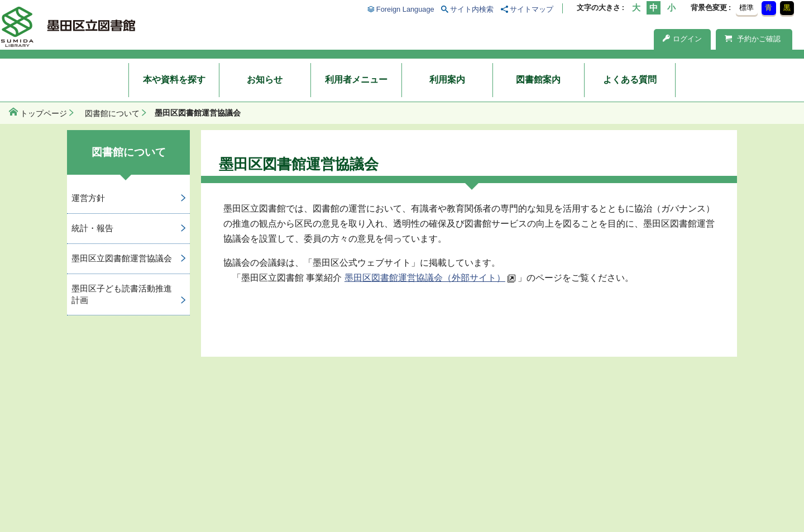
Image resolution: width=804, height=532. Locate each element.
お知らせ (265, 80)
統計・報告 (92, 228)
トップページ (44, 113)
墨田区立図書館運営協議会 (122, 258)
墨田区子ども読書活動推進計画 (122, 294)
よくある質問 (630, 80)
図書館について (112, 113)
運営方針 (88, 198)
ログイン (682, 39)
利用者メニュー (356, 80)
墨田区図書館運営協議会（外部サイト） (425, 278)
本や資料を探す (174, 80)
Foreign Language (405, 9)
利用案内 (447, 80)
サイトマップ (532, 9)
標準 (746, 8)
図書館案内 (538, 80)
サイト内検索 (472, 9)
